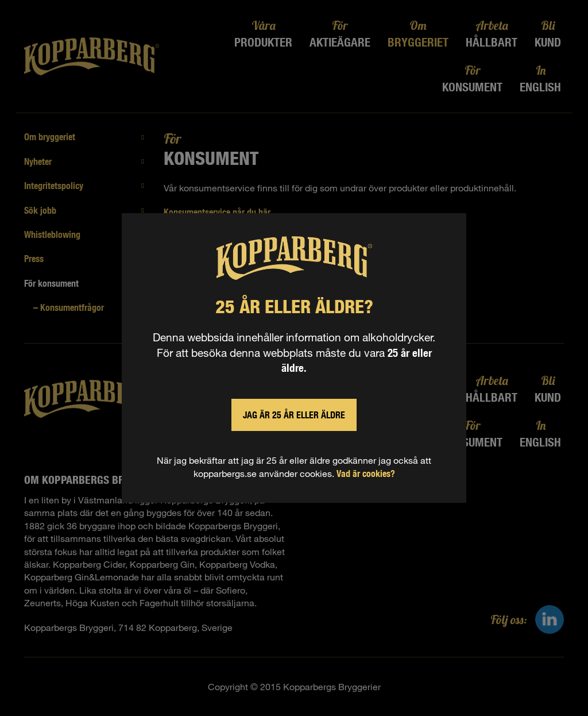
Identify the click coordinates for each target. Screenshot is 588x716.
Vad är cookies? (366, 473)
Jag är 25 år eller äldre (294, 415)
